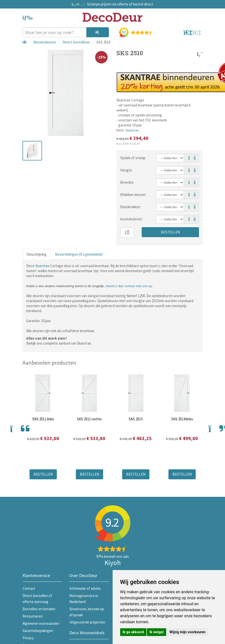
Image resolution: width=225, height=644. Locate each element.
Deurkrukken (130, 207)
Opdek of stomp (133, 158)
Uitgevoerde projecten (87, 622)
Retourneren (33, 616)
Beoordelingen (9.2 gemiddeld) (79, 254)
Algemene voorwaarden (41, 623)
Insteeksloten (131, 219)
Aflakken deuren (133, 195)
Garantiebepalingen (38, 631)
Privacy (28, 638)
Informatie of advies (85, 588)
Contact (29, 588)
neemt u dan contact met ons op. (129, 286)
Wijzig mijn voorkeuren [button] (187, 632)
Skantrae (132, 130)
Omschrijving (37, 254)
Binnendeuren (45, 42)
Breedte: (127, 182)
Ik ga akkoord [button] (133, 632)
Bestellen (170, 232)
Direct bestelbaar (76, 42)
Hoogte (126, 170)
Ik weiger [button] (157, 632)
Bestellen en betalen (39, 609)
